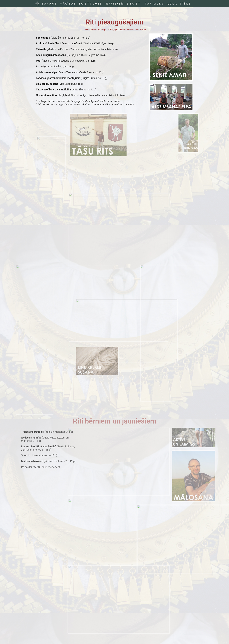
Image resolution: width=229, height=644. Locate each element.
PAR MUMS (155, 3)
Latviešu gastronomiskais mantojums (58, 78)
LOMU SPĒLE (179, 3)
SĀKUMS (49, 3)
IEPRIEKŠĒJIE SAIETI (123, 3)
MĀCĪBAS (68, 3)
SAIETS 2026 (90, 3)
